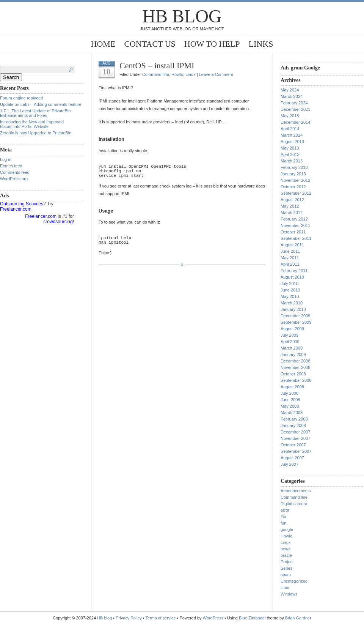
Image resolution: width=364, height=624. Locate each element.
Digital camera (294, 504)
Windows (289, 594)
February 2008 (294, 419)
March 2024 (292, 96)
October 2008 (293, 374)
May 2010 (290, 296)
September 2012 (296, 193)
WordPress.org (14, 179)
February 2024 (294, 103)
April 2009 (290, 342)
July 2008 (289, 393)
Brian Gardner (298, 618)
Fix (283, 517)
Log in (6, 159)
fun (283, 523)
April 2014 (290, 129)
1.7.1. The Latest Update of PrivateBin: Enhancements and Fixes (36, 113)
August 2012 (292, 200)
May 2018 (290, 116)
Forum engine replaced (21, 98)
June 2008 (290, 400)
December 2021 (295, 109)
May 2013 (290, 148)
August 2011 (292, 245)
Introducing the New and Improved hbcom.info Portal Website (32, 124)
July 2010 (289, 284)
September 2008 (296, 380)
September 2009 (296, 322)
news (286, 549)
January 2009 (293, 355)
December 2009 (295, 316)
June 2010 (290, 290)
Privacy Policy (129, 618)
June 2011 (290, 251)
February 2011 (294, 271)
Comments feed (15, 172)
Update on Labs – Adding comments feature (41, 104)
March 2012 (292, 213)
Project (287, 562)
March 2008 (292, 413)
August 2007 (292, 458)
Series (286, 568)
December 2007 (295, 432)
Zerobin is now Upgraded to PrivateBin (36, 133)
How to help (212, 44)
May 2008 (290, 406)
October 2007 (293, 445)
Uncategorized (294, 581)
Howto (177, 74)
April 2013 (290, 154)
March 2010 (292, 303)
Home (103, 44)
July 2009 (289, 335)
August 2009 (292, 329)
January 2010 (293, 309)
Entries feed (11, 166)
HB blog (182, 16)
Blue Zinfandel (253, 618)
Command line (156, 74)
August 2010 (292, 277)
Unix (285, 588)
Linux (190, 74)
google (287, 529)
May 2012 (290, 206)
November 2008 (295, 367)
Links (261, 44)
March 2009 (292, 348)
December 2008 (295, 361)
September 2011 (296, 238)
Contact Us (150, 44)
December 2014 (295, 122)
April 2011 (290, 264)
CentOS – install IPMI (157, 65)
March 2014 (292, 135)
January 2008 (293, 425)
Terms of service (161, 618)
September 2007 (296, 451)
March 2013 (292, 161)
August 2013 (292, 142)
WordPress (213, 618)
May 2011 (290, 258)
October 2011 (293, 232)
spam (286, 575)
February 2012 (294, 219)
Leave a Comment (216, 74)
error (285, 510)
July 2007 (289, 464)
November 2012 (295, 180)
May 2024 (290, 90)
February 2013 (294, 167)
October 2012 (293, 187)
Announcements (296, 491)
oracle (286, 555)
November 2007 (295, 438)
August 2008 (292, 387)
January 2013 (293, 174)
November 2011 (295, 225)
